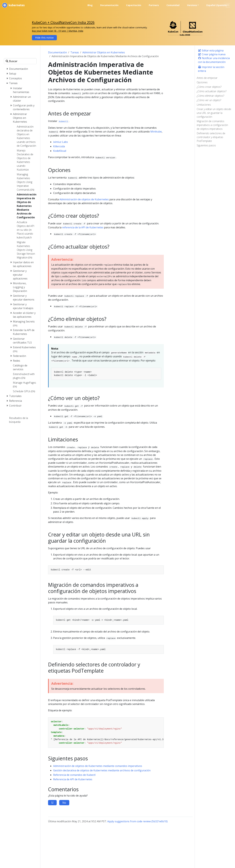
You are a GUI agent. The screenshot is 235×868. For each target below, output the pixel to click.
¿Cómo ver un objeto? (209, 100)
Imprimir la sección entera (211, 69)
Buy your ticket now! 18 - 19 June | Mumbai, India (58, 31)
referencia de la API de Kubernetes (83, 227)
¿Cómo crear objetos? (209, 87)
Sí (52, 803)
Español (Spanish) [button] (217, 5)
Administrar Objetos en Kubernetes (104, 52)
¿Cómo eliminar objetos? (210, 96)
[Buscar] (20, 61)
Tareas (75, 52)
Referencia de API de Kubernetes (73, 779)
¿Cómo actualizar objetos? (212, 91)
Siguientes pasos (206, 145)
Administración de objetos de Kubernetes (84, 199)
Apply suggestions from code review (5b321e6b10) (137, 821)
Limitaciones (204, 105)
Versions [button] (192, 5)
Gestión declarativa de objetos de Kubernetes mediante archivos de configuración (102, 770)
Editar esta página (211, 50)
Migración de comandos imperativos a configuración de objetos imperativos (212, 125)
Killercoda (59, 146)
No (64, 803)
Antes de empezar (207, 78)
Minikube (156, 132)
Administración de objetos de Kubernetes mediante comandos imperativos (98, 766)
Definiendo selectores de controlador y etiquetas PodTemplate (211, 137)
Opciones (202, 82)
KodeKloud (60, 151)
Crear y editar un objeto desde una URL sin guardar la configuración (214, 113)
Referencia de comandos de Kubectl (74, 775)
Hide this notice (44, 38)
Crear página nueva (212, 54)
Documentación (57, 52)
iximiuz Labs (61, 142)
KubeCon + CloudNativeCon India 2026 (63, 22)
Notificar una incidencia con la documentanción (214, 60)
